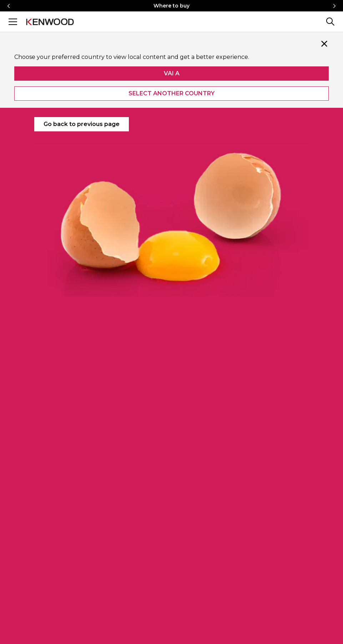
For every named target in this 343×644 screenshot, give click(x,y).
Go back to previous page (82, 124)
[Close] (324, 44)
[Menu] (13, 22)
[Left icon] (9, 6)
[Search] (330, 22)
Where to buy (171, 6)
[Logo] (50, 21)
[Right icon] (334, 6)
